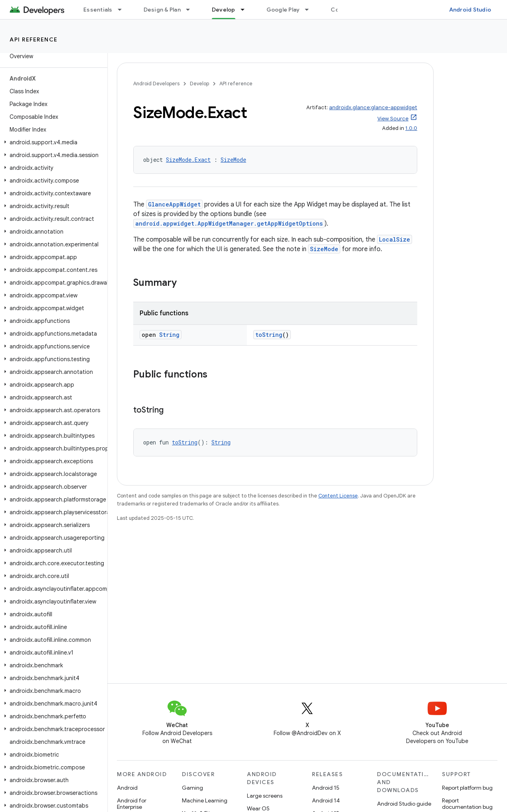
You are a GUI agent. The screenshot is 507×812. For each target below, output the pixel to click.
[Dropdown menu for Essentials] (123, 10)
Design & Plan (162, 10)
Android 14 (326, 800)
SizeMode (233, 160)
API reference (34, 39)
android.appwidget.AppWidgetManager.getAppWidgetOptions (229, 223)
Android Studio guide (404, 804)
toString (269, 335)
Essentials (98, 10)
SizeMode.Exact (188, 160)
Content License (338, 496)
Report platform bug (467, 788)
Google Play (283, 10)
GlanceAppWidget (174, 204)
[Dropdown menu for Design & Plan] (191, 10)
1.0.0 (411, 128)
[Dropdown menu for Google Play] (310, 10)
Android (127, 788)
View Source (393, 119)
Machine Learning (205, 800)
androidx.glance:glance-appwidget (373, 107)
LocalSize (395, 239)
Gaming (192, 788)
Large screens (265, 796)
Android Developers (156, 84)
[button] (52, 142)
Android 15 (326, 788)
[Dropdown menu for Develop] (246, 10)
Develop (199, 84)
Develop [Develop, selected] (224, 10)
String (169, 335)
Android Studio (470, 10)
